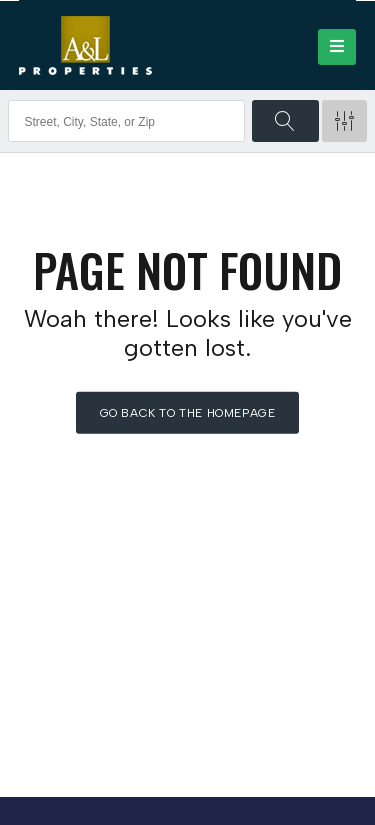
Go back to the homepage (188, 413)
